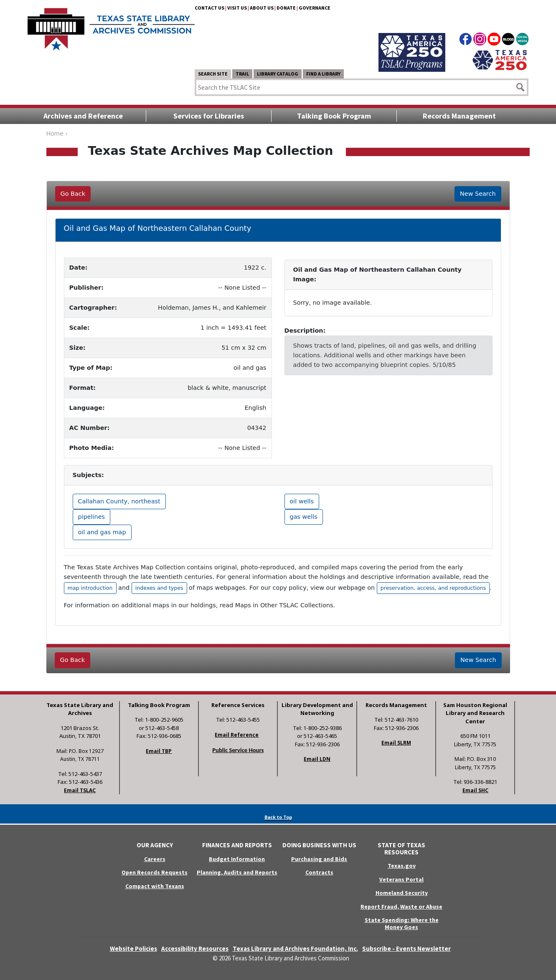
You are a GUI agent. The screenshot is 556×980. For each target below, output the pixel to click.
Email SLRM (396, 743)
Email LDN (317, 759)
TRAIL (242, 74)
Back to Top (278, 817)
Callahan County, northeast (119, 501)
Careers (155, 859)
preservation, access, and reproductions (433, 588)
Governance (315, 8)
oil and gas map (102, 532)
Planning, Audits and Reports (237, 872)
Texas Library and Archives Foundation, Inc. (295, 948)
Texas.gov (402, 866)
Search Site (213, 74)
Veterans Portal (401, 879)
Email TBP (159, 751)
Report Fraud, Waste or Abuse (401, 907)
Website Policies (133, 948)
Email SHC (475, 790)
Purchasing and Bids (319, 859)
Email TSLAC (80, 790)
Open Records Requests (155, 872)
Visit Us (237, 8)
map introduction (90, 588)
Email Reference (237, 735)
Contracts (319, 872)
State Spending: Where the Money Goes (402, 923)
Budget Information (237, 859)
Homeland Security (402, 893)
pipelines (92, 517)
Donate (286, 8)
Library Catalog (278, 74)
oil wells (302, 501)
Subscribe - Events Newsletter (406, 948)
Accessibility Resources (195, 948)
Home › (57, 134)
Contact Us (209, 8)
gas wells (304, 517)
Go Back (73, 194)
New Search (478, 194)
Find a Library (323, 74)
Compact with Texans (155, 886)
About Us (262, 8)
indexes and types (159, 588)
